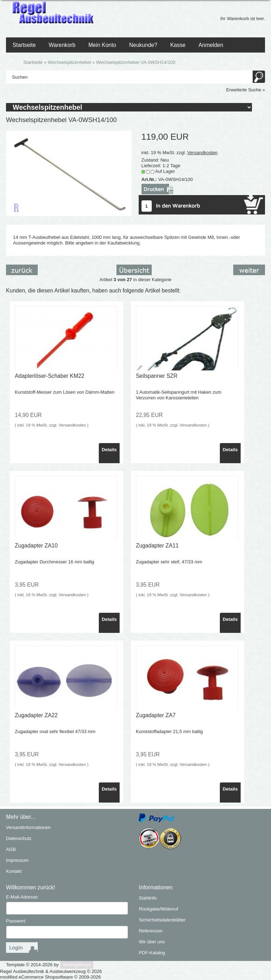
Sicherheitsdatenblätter (162, 920)
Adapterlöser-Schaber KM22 (50, 376)
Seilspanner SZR (157, 376)
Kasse (178, 45)
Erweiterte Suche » (246, 90)
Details (109, 450)
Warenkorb (62, 45)
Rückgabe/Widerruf (158, 909)
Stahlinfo (148, 898)
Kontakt (14, 871)
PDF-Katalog (152, 953)
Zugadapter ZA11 (157, 546)
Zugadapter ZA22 (36, 715)
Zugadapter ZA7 (156, 715)
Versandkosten (203, 153)
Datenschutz (19, 838)
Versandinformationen (28, 827)
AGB (11, 849)
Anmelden (211, 45)
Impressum (17, 860)
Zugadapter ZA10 (36, 546)
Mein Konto (102, 45)
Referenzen (150, 931)
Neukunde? (143, 45)
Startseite (24, 45)
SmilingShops (77, 965)
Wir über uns (152, 942)
